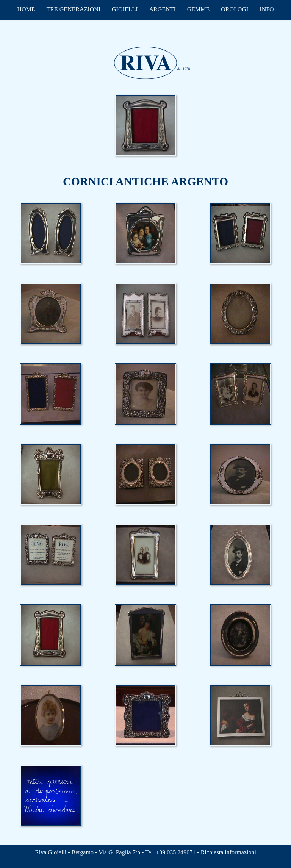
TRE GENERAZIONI (73, 9)
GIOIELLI (125, 9)
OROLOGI (235, 9)
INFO (267, 9)
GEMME (199, 9)
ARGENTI (163, 9)
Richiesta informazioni (228, 852)
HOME (26, 9)
